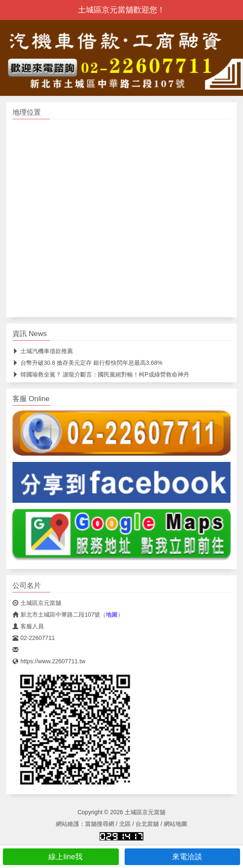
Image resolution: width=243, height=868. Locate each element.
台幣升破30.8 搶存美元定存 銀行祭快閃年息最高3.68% (88, 363)
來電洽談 (182, 857)
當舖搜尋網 (100, 824)
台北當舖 (147, 824)
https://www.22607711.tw (49, 661)
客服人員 (28, 626)
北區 (125, 824)
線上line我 (61, 857)
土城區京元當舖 (37, 603)
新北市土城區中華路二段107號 (56, 615)
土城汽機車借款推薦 (43, 351)
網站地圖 (175, 824)
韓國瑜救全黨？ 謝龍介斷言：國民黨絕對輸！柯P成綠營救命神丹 (101, 374)
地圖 (112, 615)
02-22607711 (34, 638)
